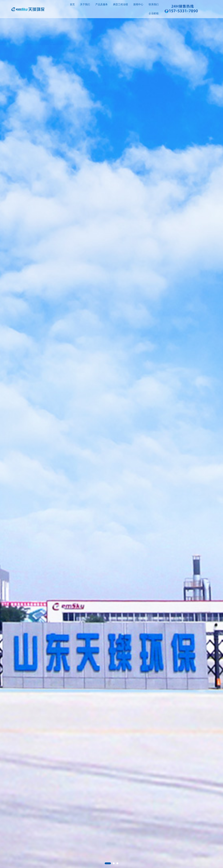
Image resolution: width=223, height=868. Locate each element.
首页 (72, 4)
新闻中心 (138, 4)
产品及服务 (102, 4)
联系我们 (154, 4)
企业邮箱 (154, 13)
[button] (108, 863)
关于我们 (85, 4)
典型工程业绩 (120, 4)
